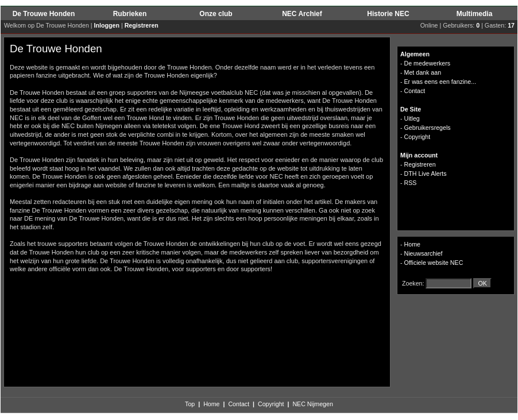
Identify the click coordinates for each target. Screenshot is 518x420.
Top (190, 404)
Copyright (271, 404)
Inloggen (107, 25)
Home (412, 244)
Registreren (142, 25)
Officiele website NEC (434, 263)
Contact (239, 404)
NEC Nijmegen (312, 404)
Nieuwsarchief (424, 253)
